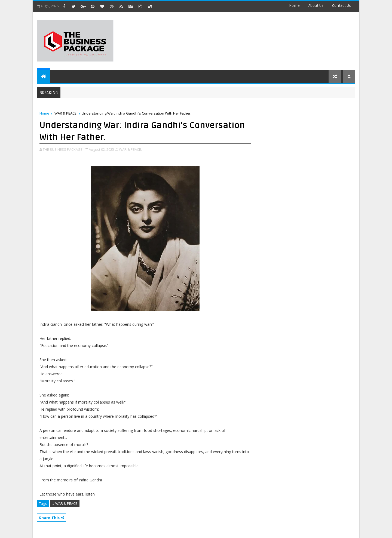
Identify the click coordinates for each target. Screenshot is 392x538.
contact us (342, 6)
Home (294, 6)
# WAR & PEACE (65, 503)
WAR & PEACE (65, 113)
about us (316, 6)
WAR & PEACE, (130, 149)
